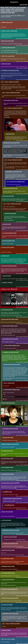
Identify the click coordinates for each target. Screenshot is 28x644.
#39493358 (25, 39)
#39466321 (25, 211)
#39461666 (25, 381)
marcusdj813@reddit (7, 468)
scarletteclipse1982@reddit (10, 544)
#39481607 (25, 141)
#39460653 (25, 245)
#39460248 (25, 602)
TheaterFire (14, 2)
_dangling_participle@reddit (11, 352)
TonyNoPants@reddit (8, 559)
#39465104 (25, 435)
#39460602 (25, 503)
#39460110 (25, 90)
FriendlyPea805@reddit (8, 573)
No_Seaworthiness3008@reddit (16, 182)
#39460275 (25, 337)
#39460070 (25, 621)
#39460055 (25, 628)
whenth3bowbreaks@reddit (10, 339)
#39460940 (25, 179)
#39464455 (25, 449)
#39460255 (25, 194)
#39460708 (25, 401)
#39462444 (25, 106)
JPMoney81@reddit (7, 22)
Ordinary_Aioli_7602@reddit (10, 289)
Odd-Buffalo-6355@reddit (11, 100)
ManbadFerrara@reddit (11, 16)
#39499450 (25, 29)
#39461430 (25, 577)
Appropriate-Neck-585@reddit (10, 319)
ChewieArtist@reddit (7, 459)
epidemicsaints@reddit (10, 537)
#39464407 (25, 231)
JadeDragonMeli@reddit (8, 48)
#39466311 (25, 317)
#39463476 (25, 442)
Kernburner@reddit (7, 605)
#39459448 (25, 611)
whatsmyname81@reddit (11, 188)
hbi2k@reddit (5, 256)
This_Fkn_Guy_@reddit (8, 639)
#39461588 (25, 556)
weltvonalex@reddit (8, 196)
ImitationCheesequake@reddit (10, 598)
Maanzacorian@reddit (8, 41)
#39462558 (25, 132)
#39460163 (25, 490)
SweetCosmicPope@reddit (9, 266)
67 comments (8, 17)
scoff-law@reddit (6, 520)
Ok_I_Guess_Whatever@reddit (10, 82)
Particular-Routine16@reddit (10, 589)
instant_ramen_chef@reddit (9, 31)
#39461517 (25, 564)
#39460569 (25, 362)
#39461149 (25, 274)
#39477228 (25, 264)
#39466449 (25, 222)
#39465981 (25, 324)
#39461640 (25, 541)
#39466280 (25, 202)
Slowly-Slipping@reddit (8, 403)
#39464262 (25, 456)
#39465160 (25, 350)
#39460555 (25, 158)
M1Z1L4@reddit (6, 64)
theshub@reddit (6, 630)
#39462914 (25, 472)
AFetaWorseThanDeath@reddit (10, 71)
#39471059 (25, 280)
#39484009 (25, 61)
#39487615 (25, 45)
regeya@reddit (10, 134)
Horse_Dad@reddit (9, 383)
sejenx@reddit (7, 276)
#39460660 (25, 169)
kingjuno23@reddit (8, 438)
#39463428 (25, 238)
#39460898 (25, 387)
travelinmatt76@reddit (8, 580)
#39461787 (25, 509)
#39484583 (25, 54)
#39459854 (25, 637)
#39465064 (25, 343)
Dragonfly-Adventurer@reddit (12, 365)
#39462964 (25, 465)
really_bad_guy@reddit (8, 56)
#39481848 (25, 80)
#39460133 (25, 98)
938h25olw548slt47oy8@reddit (10, 444)
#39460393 (25, 496)
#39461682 (25, 186)
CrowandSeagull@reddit (10, 233)
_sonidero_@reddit (7, 283)
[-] (1, 23)
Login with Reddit (24, 5)
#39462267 (25, 481)
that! (11, 616)
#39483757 (25, 68)
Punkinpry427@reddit (8, 247)
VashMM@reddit (7, 492)
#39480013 (25, 254)
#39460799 (25, 548)
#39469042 (25, 307)
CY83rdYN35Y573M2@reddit (10, 326)
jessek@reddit (7, 224)
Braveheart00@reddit (9, 241)
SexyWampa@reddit (7, 451)
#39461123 (25, 596)
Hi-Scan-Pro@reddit (7, 512)
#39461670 (25, 518)
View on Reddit (19, 29)
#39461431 (25, 571)
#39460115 (25, 528)
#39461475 (25, 535)
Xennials (19, 16)
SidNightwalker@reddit (8, 566)
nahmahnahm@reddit (8, 474)
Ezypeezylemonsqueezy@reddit (11, 483)
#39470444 (25, 287)
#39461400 (25, 587)
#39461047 (25, 426)
